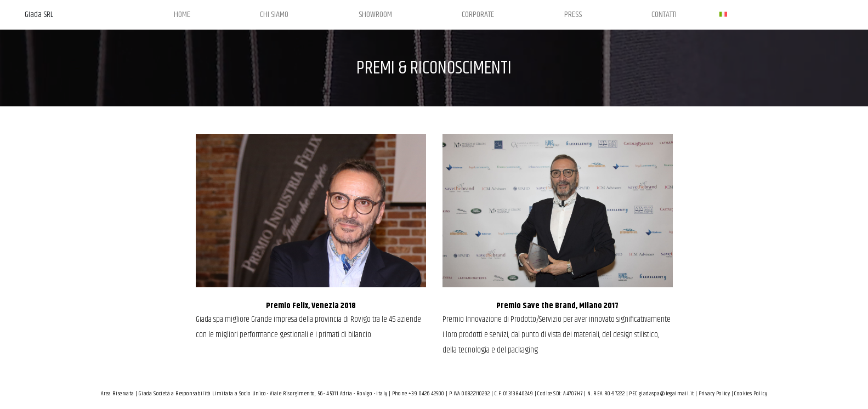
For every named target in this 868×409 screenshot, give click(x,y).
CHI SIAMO (274, 15)
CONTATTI (664, 15)
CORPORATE (478, 15)
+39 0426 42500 (427, 394)
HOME (182, 15)
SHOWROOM (375, 15)
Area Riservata (118, 394)
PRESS (573, 15)
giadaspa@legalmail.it (666, 394)
